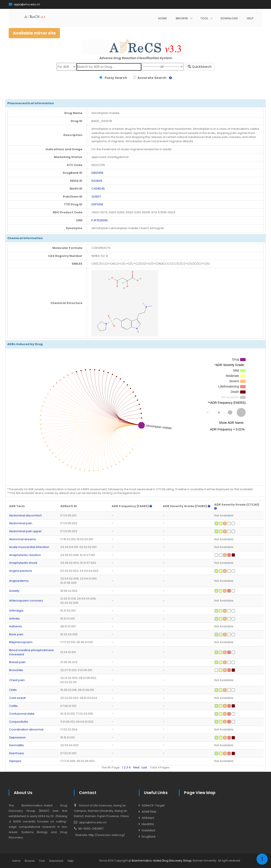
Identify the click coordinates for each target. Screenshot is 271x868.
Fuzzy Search (115, 78)
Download (56, 861)
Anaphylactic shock (23, 563)
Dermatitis (16, 745)
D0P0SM (97, 204)
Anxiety (14, 591)
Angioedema (19, 581)
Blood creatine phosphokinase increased (31, 652)
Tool (42, 861)
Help (71, 861)
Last (144, 767)
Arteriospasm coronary (26, 601)
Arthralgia (16, 611)
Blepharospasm (21, 642)
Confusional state (22, 714)
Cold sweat (17, 698)
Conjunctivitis (19, 722)
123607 (96, 197)
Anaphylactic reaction (25, 555)
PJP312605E (100, 220)
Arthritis (14, 619)
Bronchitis (16, 670)
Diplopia (15, 761)
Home (16, 861)
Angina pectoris (21, 571)
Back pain (16, 634)
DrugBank (149, 837)
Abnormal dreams (22, 539)
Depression (17, 737)
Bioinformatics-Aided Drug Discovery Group (162, 861)
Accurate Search (151, 78)
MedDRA (148, 824)
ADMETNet (149, 812)
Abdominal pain (21, 523)
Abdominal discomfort (25, 515)
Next (136, 767)
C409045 (98, 189)
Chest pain (17, 680)
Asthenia (15, 626)
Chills (13, 690)
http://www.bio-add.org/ (107, 835)
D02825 (97, 181)
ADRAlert (148, 818)
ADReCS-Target (153, 805)
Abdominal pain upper (25, 531)
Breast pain (17, 662)
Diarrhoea (16, 753)
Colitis (13, 706)
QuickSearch (200, 67)
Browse (30, 861)
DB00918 (97, 173)
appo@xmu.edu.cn (24, 4)
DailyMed (148, 830)
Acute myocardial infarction (29, 547)
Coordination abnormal (26, 729)
